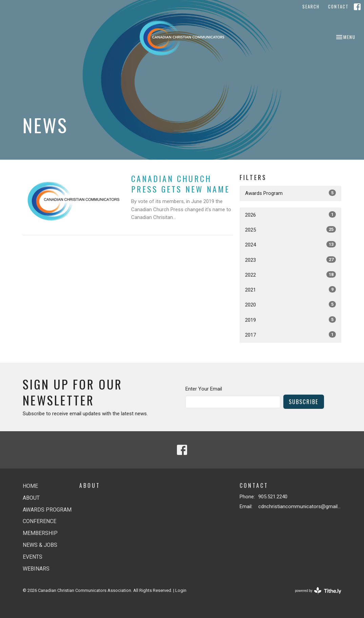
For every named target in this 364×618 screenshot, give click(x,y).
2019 (290, 320)
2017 (290, 335)
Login (181, 590)
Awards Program (290, 193)
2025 (290, 230)
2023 (290, 260)
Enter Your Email (204, 389)
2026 (290, 215)
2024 (290, 244)
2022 (290, 275)
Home (30, 486)
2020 (290, 304)
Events (33, 557)
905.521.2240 (273, 497)
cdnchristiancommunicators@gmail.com (300, 506)
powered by (318, 591)
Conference (39, 521)
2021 (290, 290)
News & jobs (40, 545)
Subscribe (304, 402)
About (31, 498)
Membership (40, 533)
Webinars (36, 569)
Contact (338, 6)
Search (311, 6)
